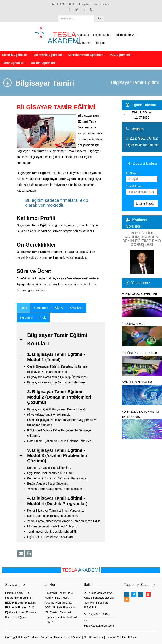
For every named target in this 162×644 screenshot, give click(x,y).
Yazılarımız (84, 43)
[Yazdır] (29, 554)
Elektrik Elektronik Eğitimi (21, 603)
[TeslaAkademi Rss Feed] (91, 9)
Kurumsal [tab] (26, 318)
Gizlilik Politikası (94, 637)
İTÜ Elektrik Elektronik (58, 612)
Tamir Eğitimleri (14, 63)
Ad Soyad (132, 173)
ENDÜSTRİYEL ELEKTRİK (142, 364)
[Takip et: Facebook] (69, 9)
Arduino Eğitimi (25, 612)
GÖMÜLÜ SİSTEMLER (142, 393)
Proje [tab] (43, 318)
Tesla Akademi (29, 637)
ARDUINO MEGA (142, 334)
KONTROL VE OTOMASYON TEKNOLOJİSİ (142, 425)
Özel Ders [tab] (77, 308)
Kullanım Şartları (116, 637)
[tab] (23, 308)
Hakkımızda (103, 35)
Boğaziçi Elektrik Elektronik (61, 617)
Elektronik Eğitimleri (49, 55)
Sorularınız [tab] (41, 308)
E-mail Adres (134, 186)
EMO (50, 622)
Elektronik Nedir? (55, 593)
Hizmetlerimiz (126, 35)
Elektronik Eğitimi (16, 607)
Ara (100, 18)
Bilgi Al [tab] (59, 308)
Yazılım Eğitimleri (44, 63)
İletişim (100, 43)
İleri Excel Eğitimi (16, 617)
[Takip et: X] (77, 9)
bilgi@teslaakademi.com (142, 145)
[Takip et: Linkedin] (84, 9)
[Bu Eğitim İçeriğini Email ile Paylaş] (21, 554)
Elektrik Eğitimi (15, 593)
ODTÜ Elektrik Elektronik (60, 607)
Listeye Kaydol (146, 203)
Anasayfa (83, 35)
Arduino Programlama (58, 603)
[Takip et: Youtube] (148, 594)
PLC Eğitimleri (121, 55)
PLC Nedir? (62, 598)
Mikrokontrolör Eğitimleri (87, 55)
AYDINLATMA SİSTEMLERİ (142, 305)
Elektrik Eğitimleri (16, 55)
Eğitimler (76, 637)
